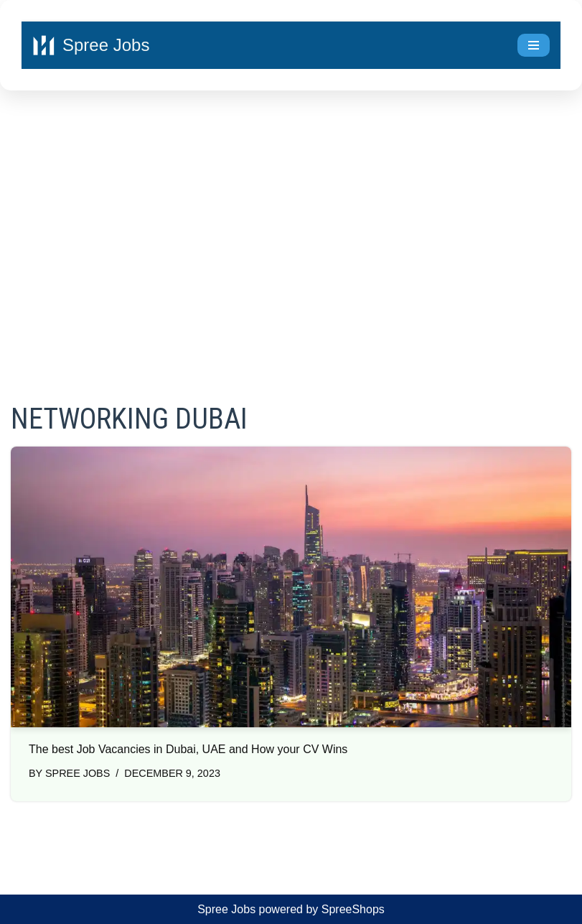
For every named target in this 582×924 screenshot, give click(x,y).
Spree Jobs (78, 773)
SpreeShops (353, 909)
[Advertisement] (291, 227)
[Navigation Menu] (534, 45)
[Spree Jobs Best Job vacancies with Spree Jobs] (91, 45)
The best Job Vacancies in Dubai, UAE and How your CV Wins (188, 749)
